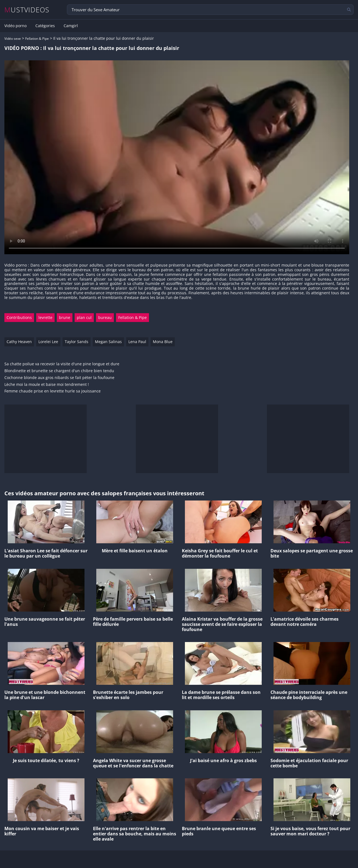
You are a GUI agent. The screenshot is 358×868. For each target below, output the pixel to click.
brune (65, 317)
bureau (105, 317)
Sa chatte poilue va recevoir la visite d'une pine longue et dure (62, 364)
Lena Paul (137, 342)
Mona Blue (163, 342)
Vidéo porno (15, 26)
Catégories (45, 26)
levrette (45, 317)
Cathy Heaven (19, 342)
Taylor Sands (77, 342)
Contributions (19, 317)
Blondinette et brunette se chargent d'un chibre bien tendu (59, 371)
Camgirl (71, 26)
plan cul (84, 317)
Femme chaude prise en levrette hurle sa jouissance (53, 391)
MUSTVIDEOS (27, 10)
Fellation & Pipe (37, 39)
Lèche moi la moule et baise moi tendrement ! (47, 385)
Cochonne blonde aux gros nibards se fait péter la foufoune (59, 378)
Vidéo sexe (13, 39)
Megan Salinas (108, 342)
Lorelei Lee (48, 342)
